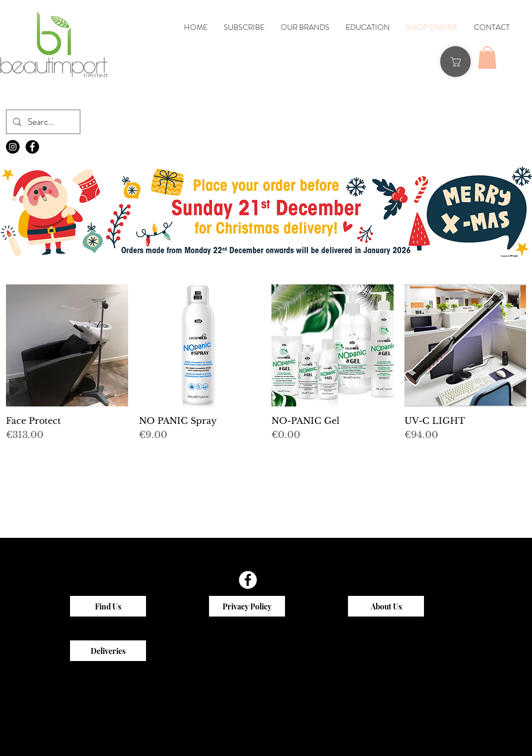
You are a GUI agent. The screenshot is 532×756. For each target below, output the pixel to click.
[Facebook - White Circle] (248, 580)
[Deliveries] (108, 651)
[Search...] (42, 122)
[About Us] (386, 606)
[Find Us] (108, 606)
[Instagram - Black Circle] (13, 147)
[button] (487, 58)
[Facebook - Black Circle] (32, 147)
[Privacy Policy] (247, 606)
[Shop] (455, 62)
